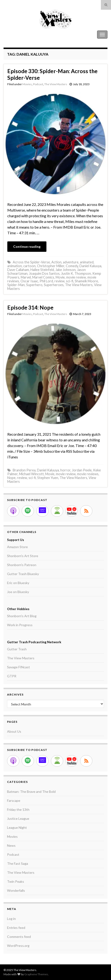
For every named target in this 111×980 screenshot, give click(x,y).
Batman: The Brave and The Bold (31, 792)
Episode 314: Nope (30, 307)
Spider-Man (16, 285)
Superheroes (54, 285)
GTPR (12, 676)
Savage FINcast (18, 667)
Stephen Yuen (48, 478)
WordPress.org (18, 946)
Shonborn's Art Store (23, 556)
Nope (11, 478)
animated (87, 262)
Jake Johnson (66, 270)
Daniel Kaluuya (90, 266)
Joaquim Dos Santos (44, 273)
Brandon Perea (24, 470)
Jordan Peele (82, 470)
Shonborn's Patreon (22, 565)
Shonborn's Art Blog (22, 616)
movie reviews (88, 474)
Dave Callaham (18, 270)
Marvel (26, 277)
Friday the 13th (18, 809)
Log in (11, 919)
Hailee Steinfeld (42, 270)
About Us (14, 731)
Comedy (72, 266)
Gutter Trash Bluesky (23, 574)
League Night (17, 827)
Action (56, 262)
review (60, 281)
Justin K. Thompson (76, 273)
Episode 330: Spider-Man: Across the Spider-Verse (52, 74)
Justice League (18, 818)
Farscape (14, 800)
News (11, 845)
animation (15, 266)
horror (65, 470)
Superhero (34, 285)
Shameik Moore (86, 281)
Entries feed (16, 928)
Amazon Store (17, 547)
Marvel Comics (43, 277)
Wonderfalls (16, 890)
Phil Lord (46, 281)
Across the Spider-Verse (31, 262)
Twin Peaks (16, 881)
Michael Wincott (31, 474)
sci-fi (70, 281)
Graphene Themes (36, 974)
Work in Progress (20, 625)
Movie (60, 277)
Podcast (38, 84)
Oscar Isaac (29, 281)
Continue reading (27, 246)
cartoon (29, 266)
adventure (71, 262)
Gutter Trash (17, 649)
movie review (76, 277)
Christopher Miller (51, 266)
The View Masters (18, 34)
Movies (27, 84)
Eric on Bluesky (18, 583)
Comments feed (19, 937)
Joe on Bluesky (18, 592)
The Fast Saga (18, 863)
